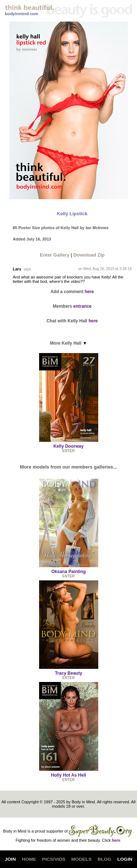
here (89, 292)
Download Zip (89, 255)
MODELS (81, 859)
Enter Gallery (55, 255)
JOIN (10, 859)
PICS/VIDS (54, 859)
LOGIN (125, 859)
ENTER (69, 451)
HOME (29, 859)
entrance (83, 306)
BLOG (104, 859)
